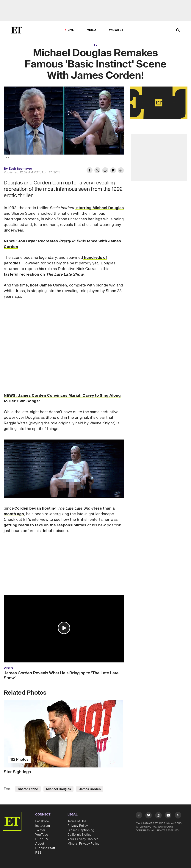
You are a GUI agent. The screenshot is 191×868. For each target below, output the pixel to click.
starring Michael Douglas (100, 208)
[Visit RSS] (178, 816)
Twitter (40, 830)
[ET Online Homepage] (17, 30)
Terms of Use (77, 821)
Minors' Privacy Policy (83, 844)
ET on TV (42, 839)
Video (92, 30)
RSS (38, 853)
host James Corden (48, 285)
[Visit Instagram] (158, 816)
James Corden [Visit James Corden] (90, 789)
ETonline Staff (45, 848)
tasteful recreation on (44, 275)
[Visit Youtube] (168, 816)
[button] (64, 628)
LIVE (71, 30)
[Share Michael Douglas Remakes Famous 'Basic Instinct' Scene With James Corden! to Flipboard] (113, 171)
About (40, 844)
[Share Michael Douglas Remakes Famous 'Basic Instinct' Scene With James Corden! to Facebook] (90, 171)
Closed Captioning (81, 830)
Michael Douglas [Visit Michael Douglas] (58, 789)
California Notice (79, 835)
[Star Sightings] (64, 734)
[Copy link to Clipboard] (121, 171)
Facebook (42, 821)
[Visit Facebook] (139, 816)
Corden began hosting (35, 508)
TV (96, 45)
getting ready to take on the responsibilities (45, 525)
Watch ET (116, 30)
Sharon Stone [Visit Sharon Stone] (28, 789)
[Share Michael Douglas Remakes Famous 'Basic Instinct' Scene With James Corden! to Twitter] (97, 171)
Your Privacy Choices (83, 839)
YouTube (42, 835)
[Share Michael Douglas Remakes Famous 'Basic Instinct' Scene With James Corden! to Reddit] (105, 171)
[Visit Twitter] (149, 816)
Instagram (43, 826)
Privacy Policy (78, 826)
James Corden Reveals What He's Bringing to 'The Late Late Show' (61, 676)
